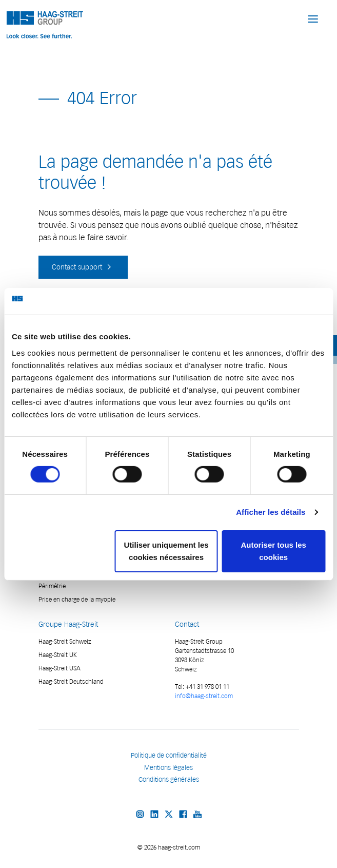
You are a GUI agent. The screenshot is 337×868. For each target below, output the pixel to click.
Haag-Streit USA (60, 668)
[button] (313, 18)
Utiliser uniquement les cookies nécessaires (166, 551)
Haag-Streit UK (58, 655)
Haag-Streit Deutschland (71, 681)
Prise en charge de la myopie (77, 599)
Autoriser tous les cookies (273, 551)
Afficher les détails (271, 512)
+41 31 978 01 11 (207, 687)
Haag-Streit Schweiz (65, 641)
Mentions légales (168, 768)
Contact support (83, 267)
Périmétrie (52, 586)
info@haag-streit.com (204, 696)
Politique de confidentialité (169, 755)
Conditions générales (169, 779)
